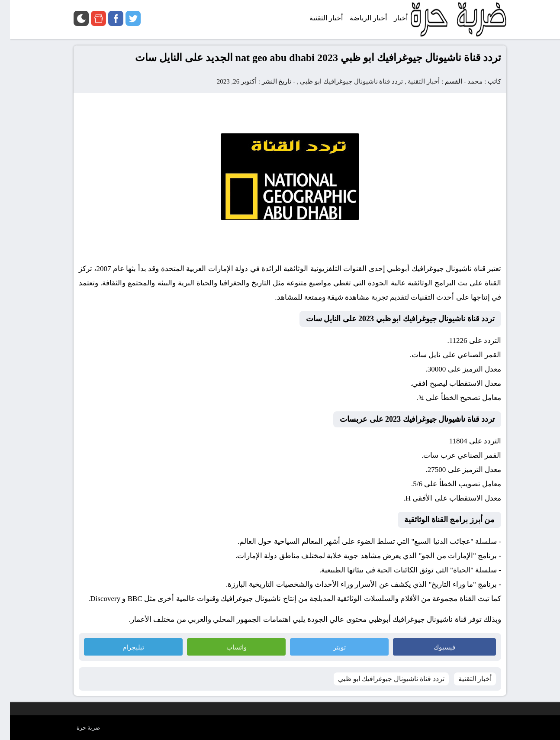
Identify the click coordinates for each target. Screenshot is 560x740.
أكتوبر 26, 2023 (227, 81)
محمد (465, 81)
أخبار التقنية (414, 81)
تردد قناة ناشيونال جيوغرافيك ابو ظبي (341, 81)
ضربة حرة (78, 728)
